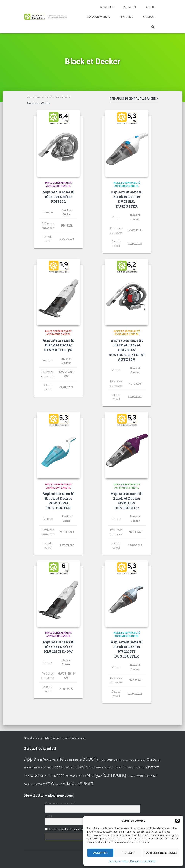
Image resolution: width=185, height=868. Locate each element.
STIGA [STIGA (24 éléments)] (51, 784)
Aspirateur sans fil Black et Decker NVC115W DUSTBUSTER (127, 501)
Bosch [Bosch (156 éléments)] (89, 759)
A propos (149, 17)
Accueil (31, 98)
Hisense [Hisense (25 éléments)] (58, 767)
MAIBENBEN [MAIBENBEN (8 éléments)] (138, 767)
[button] (177, 821)
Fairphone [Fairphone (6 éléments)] (142, 760)
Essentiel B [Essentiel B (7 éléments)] (131, 760)
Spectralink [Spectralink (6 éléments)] (29, 784)
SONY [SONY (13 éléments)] (153, 776)
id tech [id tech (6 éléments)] (105, 768)
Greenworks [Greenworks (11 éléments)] (39, 767)
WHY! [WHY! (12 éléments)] (59, 784)
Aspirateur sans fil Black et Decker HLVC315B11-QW (58, 647)
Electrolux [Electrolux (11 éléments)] (120, 760)
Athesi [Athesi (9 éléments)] (55, 760)
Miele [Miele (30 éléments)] (29, 776)
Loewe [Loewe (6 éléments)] (128, 768)
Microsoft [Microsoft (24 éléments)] (152, 767)
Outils (151, 7)
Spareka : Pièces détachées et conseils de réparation (55, 738)
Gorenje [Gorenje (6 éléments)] (28, 768)
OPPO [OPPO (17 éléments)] (60, 776)
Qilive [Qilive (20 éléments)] (90, 776)
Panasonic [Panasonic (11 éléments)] (71, 776)
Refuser (128, 853)
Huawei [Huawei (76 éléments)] (81, 767)
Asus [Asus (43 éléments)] (47, 759)
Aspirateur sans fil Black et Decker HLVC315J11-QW (58, 345)
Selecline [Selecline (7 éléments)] (131, 776)
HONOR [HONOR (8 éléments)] (69, 767)
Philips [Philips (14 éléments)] (82, 776)
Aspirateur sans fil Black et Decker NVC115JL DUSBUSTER (127, 199)
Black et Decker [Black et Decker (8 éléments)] (74, 760)
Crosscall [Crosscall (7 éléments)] (102, 760)
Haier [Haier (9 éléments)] (49, 767)
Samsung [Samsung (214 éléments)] (115, 775)
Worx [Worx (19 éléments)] (75, 784)
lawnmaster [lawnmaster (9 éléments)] (115, 767)
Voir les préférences (161, 853)
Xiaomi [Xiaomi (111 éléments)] (87, 783)
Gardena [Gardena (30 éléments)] (153, 760)
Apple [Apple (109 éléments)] (30, 759)
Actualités (130, 7)
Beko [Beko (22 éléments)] (63, 760)
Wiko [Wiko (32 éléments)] (67, 784)
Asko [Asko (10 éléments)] (39, 760)
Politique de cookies (119, 861)
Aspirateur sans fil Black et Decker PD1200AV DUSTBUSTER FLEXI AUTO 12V (127, 350)
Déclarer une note (99, 17)
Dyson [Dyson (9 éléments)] (110, 760)
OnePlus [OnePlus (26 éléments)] (50, 776)
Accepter (100, 853)
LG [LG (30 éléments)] (123, 767)
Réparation (126, 17)
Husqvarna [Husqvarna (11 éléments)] (95, 767)
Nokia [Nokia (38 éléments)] (38, 775)
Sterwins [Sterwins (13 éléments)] (40, 784)
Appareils (107, 7)
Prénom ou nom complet (60, 803)
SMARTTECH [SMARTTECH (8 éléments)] (142, 776)
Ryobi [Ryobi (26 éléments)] (98, 776)
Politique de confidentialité (143, 861)
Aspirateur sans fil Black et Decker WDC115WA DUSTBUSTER (58, 501)
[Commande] (134, 99)
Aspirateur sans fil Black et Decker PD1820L (58, 197)
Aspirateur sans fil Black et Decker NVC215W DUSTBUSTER (127, 649)
